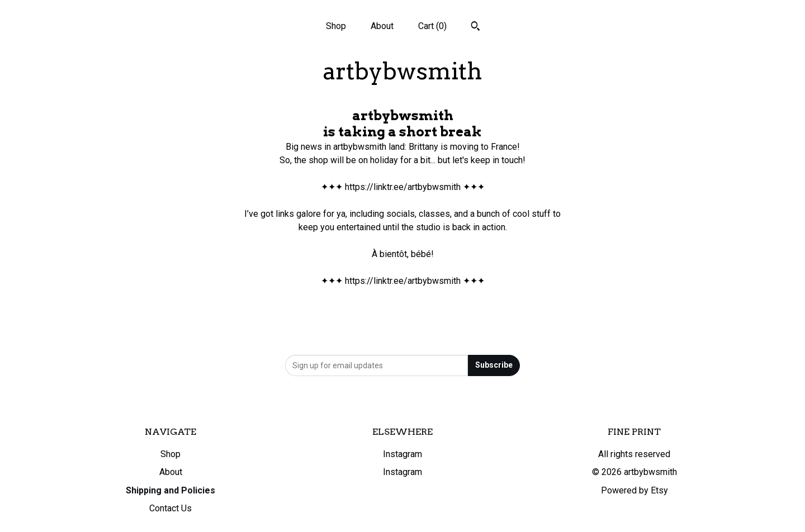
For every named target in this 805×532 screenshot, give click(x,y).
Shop (336, 26)
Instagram (402, 454)
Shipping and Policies (171, 490)
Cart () (432, 26)
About (382, 26)
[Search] (475, 27)
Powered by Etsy (634, 490)
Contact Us (171, 508)
